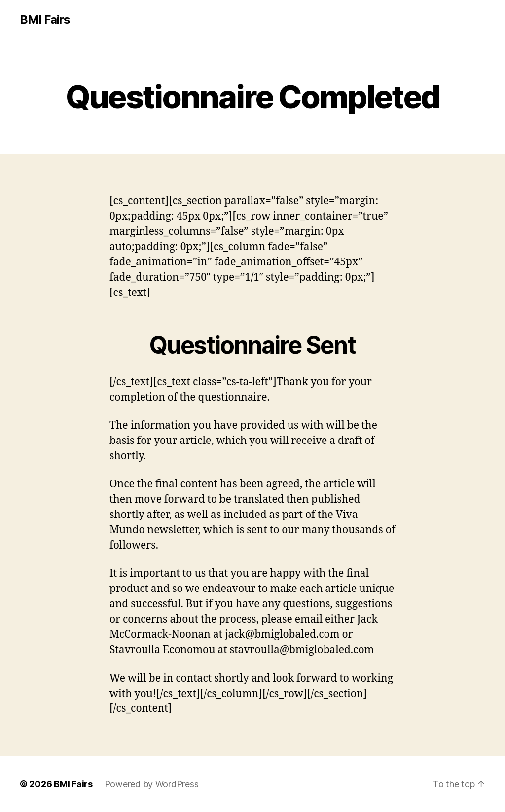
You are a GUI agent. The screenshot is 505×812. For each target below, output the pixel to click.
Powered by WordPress (152, 784)
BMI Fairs (45, 20)
